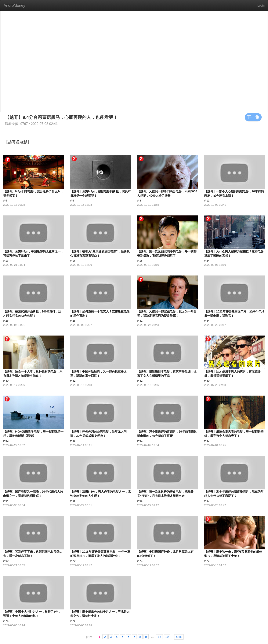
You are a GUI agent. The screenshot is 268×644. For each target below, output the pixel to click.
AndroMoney (14, 5)
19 (167, 637)
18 (159, 637)
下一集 (253, 117)
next (179, 637)
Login (261, 5)
